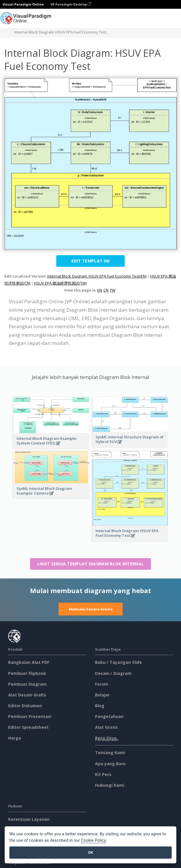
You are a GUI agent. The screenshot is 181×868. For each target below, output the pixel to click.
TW (113, 290)
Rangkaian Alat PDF (29, 662)
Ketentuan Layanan (29, 819)
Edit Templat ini (91, 261)
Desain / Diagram (113, 673)
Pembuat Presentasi (30, 716)
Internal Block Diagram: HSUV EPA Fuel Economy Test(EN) (97, 276)
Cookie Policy (93, 840)
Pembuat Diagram (27, 684)
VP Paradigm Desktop (71, 4)
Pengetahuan (109, 716)
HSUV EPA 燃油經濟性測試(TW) (60, 283)
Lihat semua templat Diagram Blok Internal (90, 564)
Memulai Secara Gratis (91, 609)
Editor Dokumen (25, 706)
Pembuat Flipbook (27, 673)
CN (106, 290)
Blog (100, 706)
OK (90, 852)
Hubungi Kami (110, 785)
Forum (102, 684)
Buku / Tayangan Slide (118, 662)
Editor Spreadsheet (28, 727)
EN (100, 290)
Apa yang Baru (110, 764)
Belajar (102, 695)
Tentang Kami (110, 753)
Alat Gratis (106, 727)
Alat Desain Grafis (27, 695)
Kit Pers (103, 774)
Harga (15, 738)
